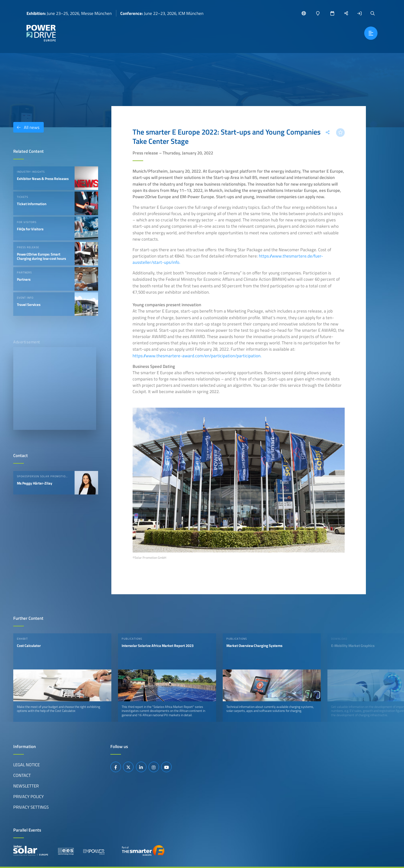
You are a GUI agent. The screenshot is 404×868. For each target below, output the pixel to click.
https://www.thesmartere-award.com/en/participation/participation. (197, 356)
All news (26, 127)
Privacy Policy (29, 796)
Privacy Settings (31, 807)
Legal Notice (27, 765)
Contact (22, 775)
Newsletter (26, 786)
